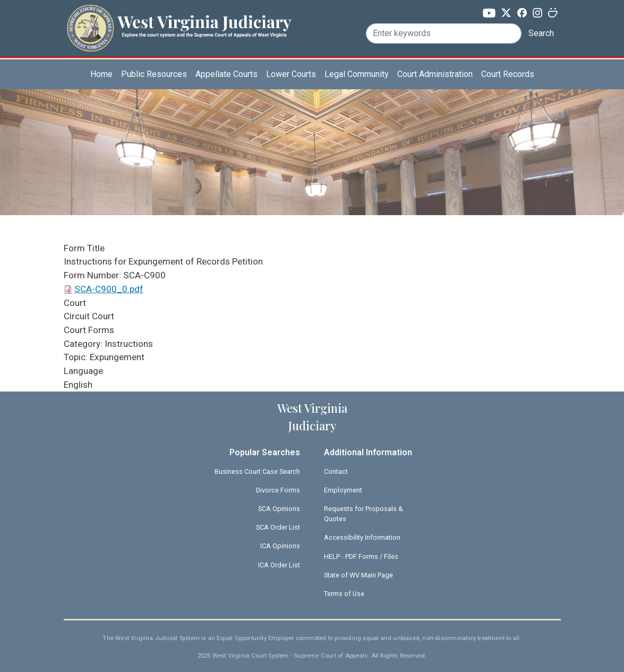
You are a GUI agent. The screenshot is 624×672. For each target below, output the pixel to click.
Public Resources (154, 74)
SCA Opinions (279, 509)
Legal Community (357, 74)
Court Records (508, 74)
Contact (336, 471)
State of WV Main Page (358, 575)
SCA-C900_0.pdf (109, 289)
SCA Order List (278, 527)
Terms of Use (344, 594)
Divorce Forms (278, 490)
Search (541, 33)
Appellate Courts (226, 74)
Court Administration (435, 74)
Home (101, 74)
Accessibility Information (362, 537)
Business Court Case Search (257, 471)
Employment (343, 490)
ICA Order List (279, 565)
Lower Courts (291, 74)
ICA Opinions (280, 546)
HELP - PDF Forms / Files (361, 556)
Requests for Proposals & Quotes (364, 514)
